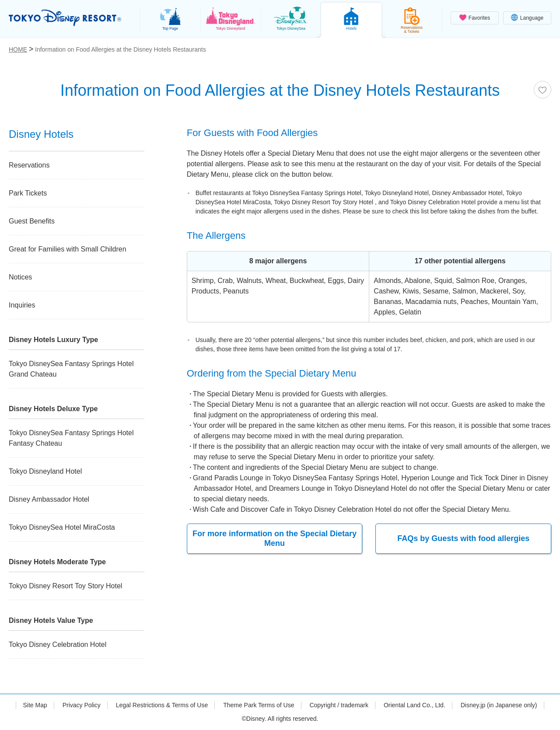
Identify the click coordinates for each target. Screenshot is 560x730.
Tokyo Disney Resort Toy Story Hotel (65, 586)
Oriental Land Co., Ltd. (415, 705)
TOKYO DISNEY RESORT (65, 18)
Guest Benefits (32, 221)
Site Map (35, 705)
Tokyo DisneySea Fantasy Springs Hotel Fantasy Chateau (71, 438)
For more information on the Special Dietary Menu (275, 538)
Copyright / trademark (339, 705)
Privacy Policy (82, 705)
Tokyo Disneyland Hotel (45, 471)
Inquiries (22, 305)
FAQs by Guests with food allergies (463, 536)
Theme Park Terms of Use (259, 705)
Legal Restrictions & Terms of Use (162, 705)
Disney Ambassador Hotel (49, 499)
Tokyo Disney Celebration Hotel (58, 644)
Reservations (29, 165)
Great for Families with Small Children (68, 249)
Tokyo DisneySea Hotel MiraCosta (62, 527)
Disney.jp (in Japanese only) (499, 705)
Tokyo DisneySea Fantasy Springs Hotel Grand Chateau (71, 369)
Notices (20, 277)
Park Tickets (28, 193)
